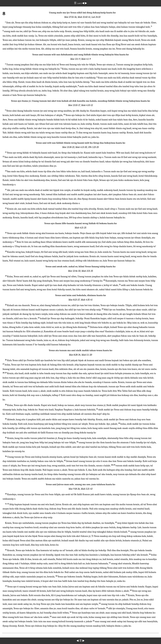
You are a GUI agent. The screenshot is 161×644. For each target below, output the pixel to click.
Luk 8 (80, 3)
